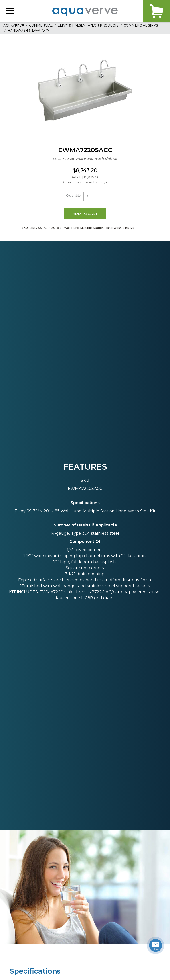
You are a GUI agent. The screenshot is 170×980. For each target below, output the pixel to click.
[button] (10, 11)
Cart (157, 11)
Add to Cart (85, 214)
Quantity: (74, 195)
